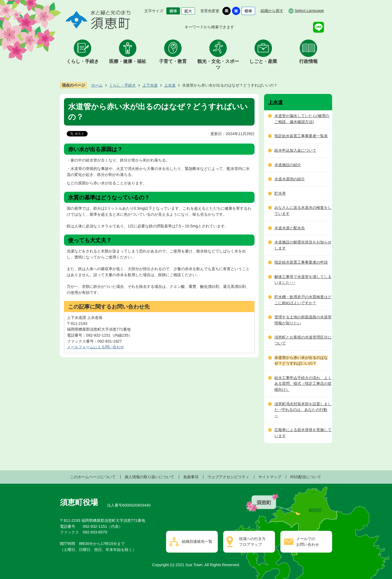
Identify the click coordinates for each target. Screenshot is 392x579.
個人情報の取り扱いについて (149, 477)
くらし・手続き (83, 61)
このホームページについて (93, 477)
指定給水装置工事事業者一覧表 (301, 136)
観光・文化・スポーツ (218, 64)
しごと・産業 (263, 61)
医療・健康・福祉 (128, 61)
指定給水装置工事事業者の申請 (301, 262)
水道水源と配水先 (290, 228)
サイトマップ (270, 477)
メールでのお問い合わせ (308, 542)
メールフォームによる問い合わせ (96, 347)
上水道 (170, 85)
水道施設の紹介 (288, 165)
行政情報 (308, 61)
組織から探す (272, 11)
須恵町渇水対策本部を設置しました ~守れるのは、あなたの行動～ (303, 410)
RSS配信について (306, 477)
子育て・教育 (173, 61)
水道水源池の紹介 (290, 179)
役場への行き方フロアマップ (252, 542)
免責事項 (191, 477)
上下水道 (150, 85)
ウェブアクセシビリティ (228, 477)
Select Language (309, 11)
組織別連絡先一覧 (197, 541)
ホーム (97, 85)
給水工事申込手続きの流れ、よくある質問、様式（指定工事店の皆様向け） (303, 384)
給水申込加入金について (295, 150)
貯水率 (280, 193)
